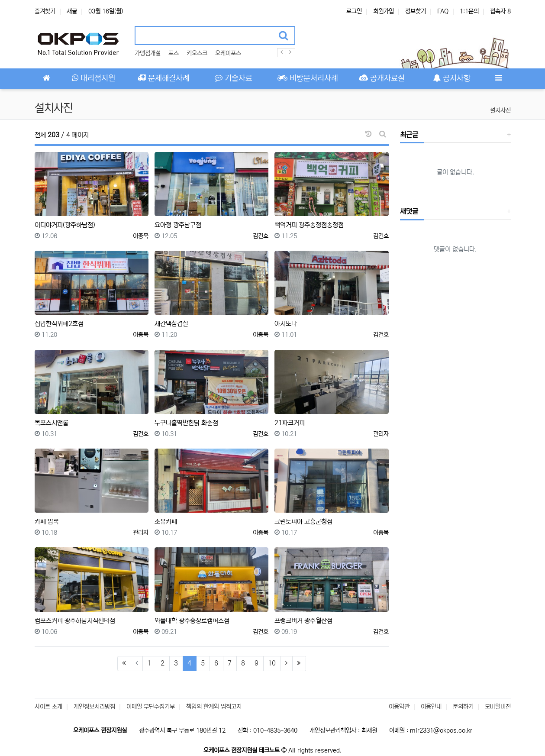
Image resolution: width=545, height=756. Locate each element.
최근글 (409, 135)
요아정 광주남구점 (178, 225)
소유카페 (166, 522)
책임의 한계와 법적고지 (214, 707)
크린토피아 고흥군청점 (303, 522)
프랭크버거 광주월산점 (303, 621)
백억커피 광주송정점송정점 (309, 225)
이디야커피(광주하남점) (65, 225)
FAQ (443, 11)
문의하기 (463, 707)
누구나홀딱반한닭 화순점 (186, 423)
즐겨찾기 (45, 11)
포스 (174, 53)
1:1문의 (469, 11)
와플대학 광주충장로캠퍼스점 (192, 621)
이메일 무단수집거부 (151, 707)
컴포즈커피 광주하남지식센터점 (75, 621)
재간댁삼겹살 (171, 324)
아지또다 (286, 324)
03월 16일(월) (106, 11)
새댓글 (409, 211)
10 (272, 663)
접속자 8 (500, 11)
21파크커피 (290, 423)
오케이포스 (228, 53)
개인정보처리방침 (94, 707)
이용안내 (431, 707)
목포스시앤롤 (52, 423)
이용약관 (399, 707)
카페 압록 (47, 522)
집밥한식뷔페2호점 (59, 324)
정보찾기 (416, 11)
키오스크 (197, 53)
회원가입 (384, 11)
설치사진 (500, 110)
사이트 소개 (48, 707)
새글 (72, 11)
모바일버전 (498, 707)
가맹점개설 (148, 53)
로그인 (354, 11)
